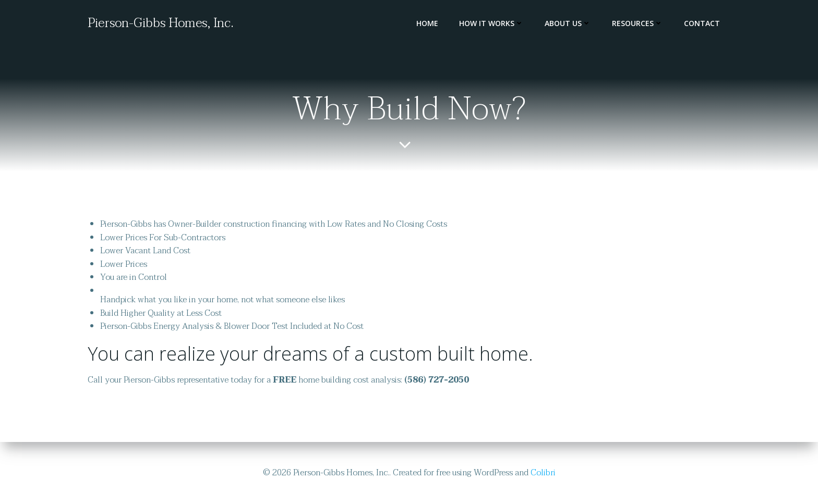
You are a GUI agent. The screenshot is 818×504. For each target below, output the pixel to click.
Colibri (543, 473)
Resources (637, 24)
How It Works (491, 24)
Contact (702, 24)
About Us (568, 24)
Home (427, 24)
